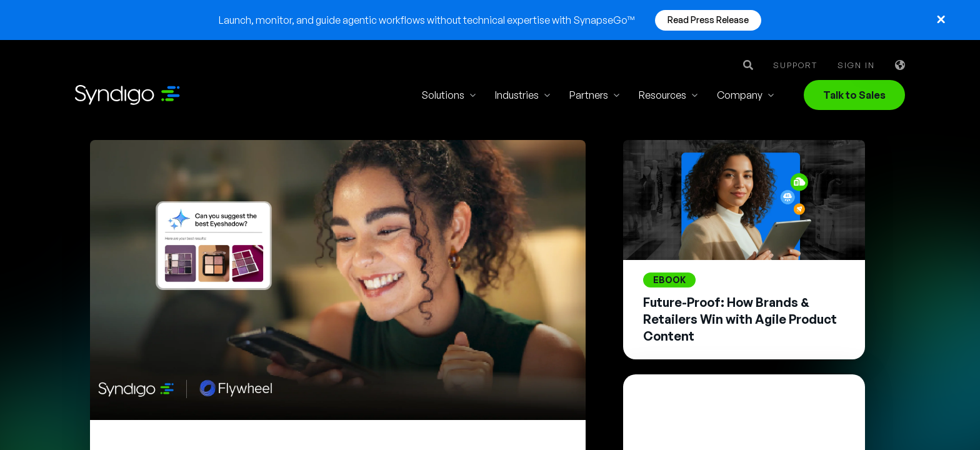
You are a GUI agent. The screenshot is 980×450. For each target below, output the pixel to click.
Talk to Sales (854, 95)
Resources (662, 95)
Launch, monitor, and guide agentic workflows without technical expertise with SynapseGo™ (427, 20)
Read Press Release (708, 20)
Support (795, 65)
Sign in (856, 65)
